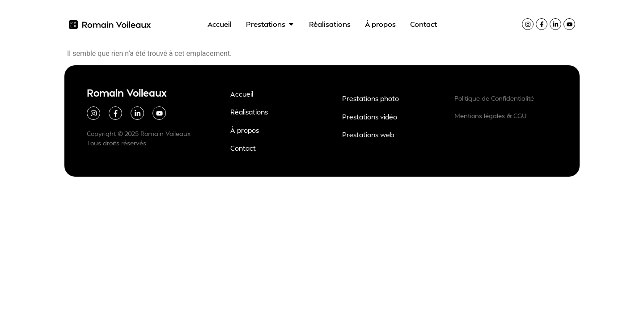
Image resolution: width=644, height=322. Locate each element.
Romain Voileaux (127, 93)
